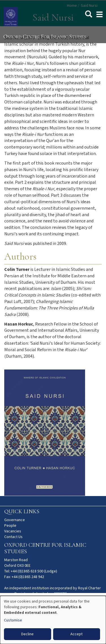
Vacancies (13, 531)
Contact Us (13, 537)
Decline (27, 634)
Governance (15, 520)
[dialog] (53, 620)
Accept (76, 634)
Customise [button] (13, 620)
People (10, 526)
